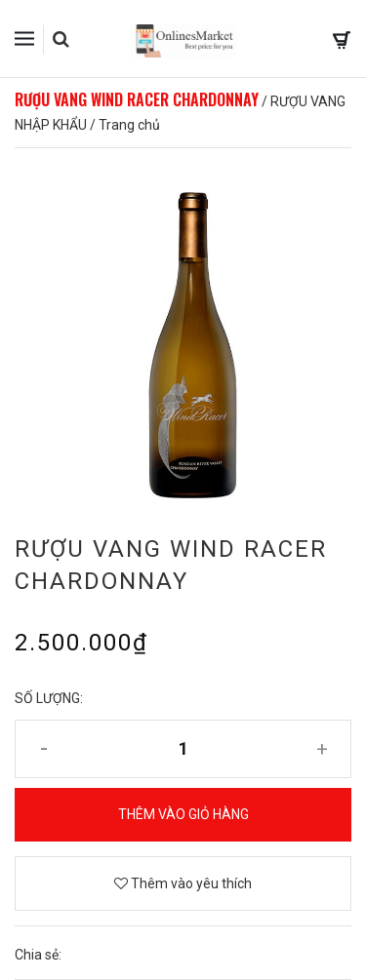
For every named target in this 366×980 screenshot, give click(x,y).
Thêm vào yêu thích (183, 883)
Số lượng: (49, 698)
